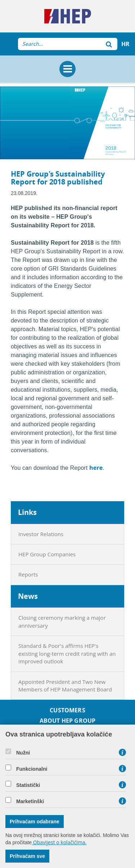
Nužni (23, 753)
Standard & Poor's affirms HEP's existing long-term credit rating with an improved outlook (67, 653)
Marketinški (30, 801)
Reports (28, 574)
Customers (67, 710)
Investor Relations (41, 534)
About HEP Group (67, 721)
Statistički (28, 785)
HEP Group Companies (47, 554)
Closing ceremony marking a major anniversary (62, 621)
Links (27, 512)
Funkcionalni (32, 769)
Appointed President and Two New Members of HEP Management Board (65, 686)
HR (125, 44)
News (28, 596)
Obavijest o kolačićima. (59, 842)
